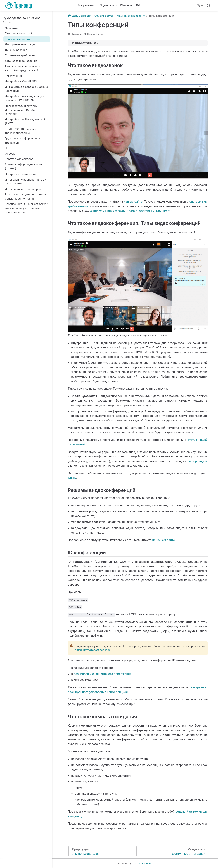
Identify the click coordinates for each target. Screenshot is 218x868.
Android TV (147, 211)
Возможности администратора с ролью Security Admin (26, 196)
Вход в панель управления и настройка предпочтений (24, 68)
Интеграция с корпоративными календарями (25, 182)
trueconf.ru (145, 863)
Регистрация (13, 76)
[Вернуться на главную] (20, 5)
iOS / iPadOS (165, 211)
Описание (11, 28)
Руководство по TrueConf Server (21, 20)
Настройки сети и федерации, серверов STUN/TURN (25, 98)
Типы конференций (18, 39)
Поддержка (108, 6)
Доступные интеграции (20, 44)
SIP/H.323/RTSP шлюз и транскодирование (20, 131)
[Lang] (201, 5)
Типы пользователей (18, 33)
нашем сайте (133, 201)
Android (132, 211)
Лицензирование (16, 50)
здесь (72, 478)
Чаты (8, 148)
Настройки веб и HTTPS (21, 81)
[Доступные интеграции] (172, 851)
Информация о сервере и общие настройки (26, 89)
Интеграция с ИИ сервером (23, 189)
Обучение (126, 5)
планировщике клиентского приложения (103, 674)
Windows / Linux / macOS (107, 211)
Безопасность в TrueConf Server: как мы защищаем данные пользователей (27, 208)
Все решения (87, 6)
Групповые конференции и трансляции (22, 141)
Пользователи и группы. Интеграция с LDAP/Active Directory (22, 110)
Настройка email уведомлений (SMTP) (25, 122)
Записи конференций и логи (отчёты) (23, 167)
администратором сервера (93, 650)
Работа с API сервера (19, 159)
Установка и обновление (21, 61)
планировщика (197, 461)
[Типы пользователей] (102, 851)
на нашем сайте (163, 540)
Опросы (10, 154)
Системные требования (21, 55)
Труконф (77, 34)
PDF (138, 5)
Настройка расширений (21, 174)
